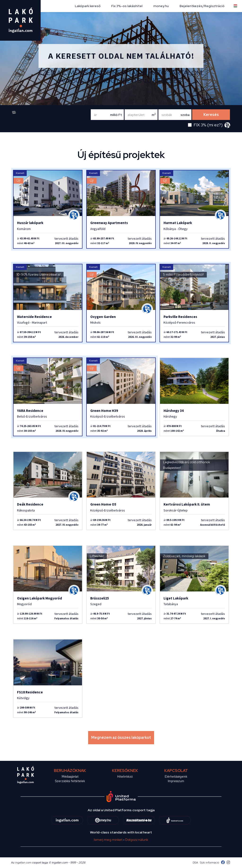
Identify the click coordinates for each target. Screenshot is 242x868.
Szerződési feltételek (70, 781)
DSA (195, 863)
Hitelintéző (125, 777)
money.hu (161, 6)
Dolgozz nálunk (137, 840)
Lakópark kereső (88, 6)
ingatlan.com (23, 863)
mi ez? (215, 125)
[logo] (20, 20)
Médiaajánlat (70, 777)
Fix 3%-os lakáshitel (127, 6)
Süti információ (210, 863)
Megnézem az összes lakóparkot (121, 738)
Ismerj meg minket (108, 840)
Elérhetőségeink (176, 777)
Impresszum (176, 781)
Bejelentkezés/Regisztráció (202, 6)
